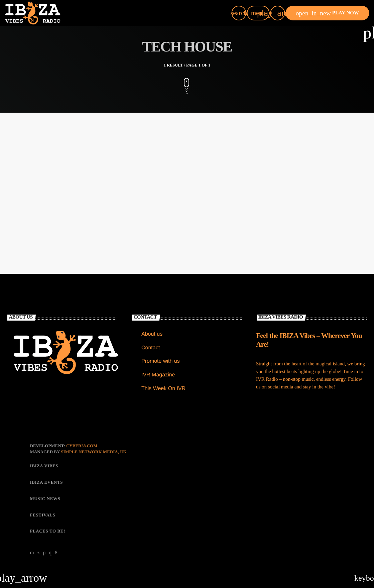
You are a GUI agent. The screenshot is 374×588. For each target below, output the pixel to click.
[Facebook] (56, 553)
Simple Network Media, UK (94, 452)
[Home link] (33, 13)
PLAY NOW (327, 13)
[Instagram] (50, 553)
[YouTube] (32, 553)
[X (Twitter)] (39, 553)
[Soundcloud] (44, 553)
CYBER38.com (82, 446)
